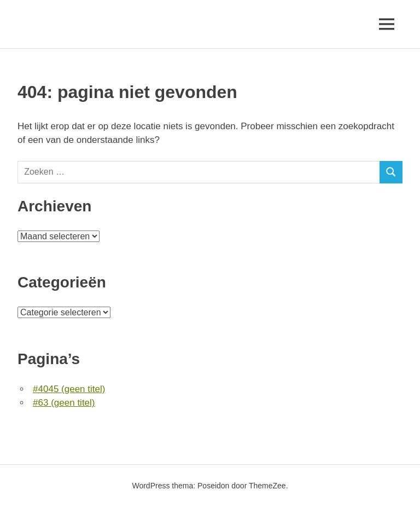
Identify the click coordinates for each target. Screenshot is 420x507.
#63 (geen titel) (64, 403)
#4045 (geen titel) (69, 389)
